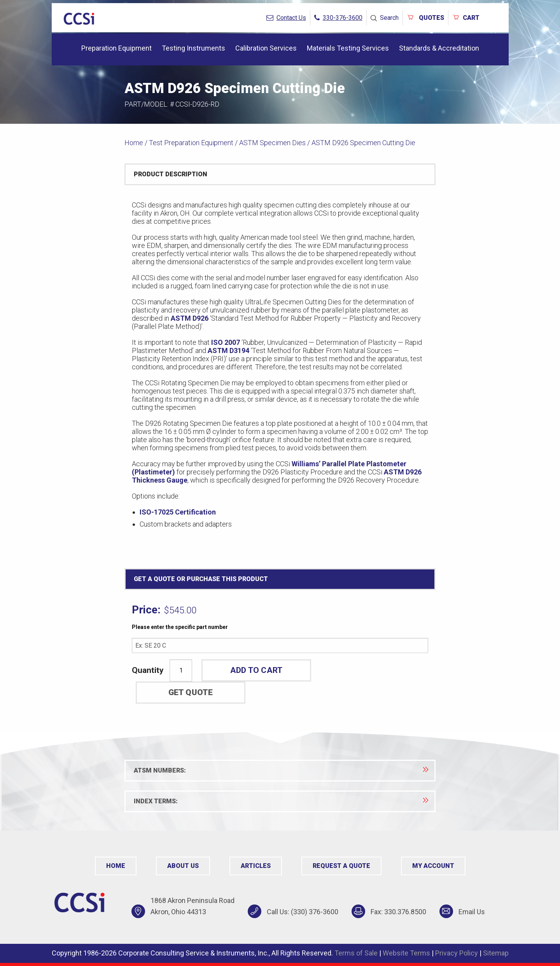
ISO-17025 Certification (178, 512)
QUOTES (425, 18)
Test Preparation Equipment (191, 143)
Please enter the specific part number (180, 627)
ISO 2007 (226, 342)
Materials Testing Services (348, 48)
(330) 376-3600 (315, 912)
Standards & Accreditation (439, 48)
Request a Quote (341, 866)
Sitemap (496, 953)
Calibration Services (266, 48)
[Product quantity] (181, 670)
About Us (183, 866)
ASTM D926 (190, 318)
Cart (466, 18)
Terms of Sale (356, 953)
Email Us (472, 912)
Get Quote (191, 692)
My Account (433, 866)
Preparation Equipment (116, 48)
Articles (256, 866)
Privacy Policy (457, 953)
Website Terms (406, 953)
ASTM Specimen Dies (272, 143)
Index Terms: (281, 801)
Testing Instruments (193, 48)
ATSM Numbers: (281, 770)
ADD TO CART (256, 670)
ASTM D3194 (228, 350)
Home (134, 143)
